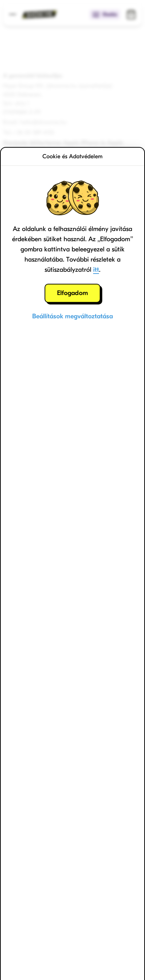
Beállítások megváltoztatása (72, 316)
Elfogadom (72, 293)
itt (96, 270)
